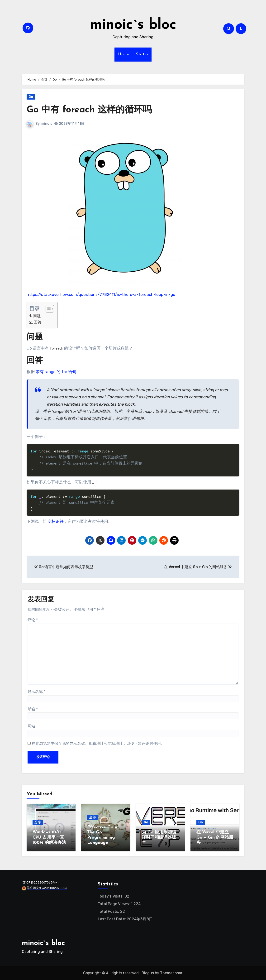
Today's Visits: (111, 896)
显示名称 (36, 692)
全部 (92, 817)
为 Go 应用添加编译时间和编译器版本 (159, 837)
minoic (47, 124)
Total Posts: (109, 911)
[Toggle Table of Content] (47, 309)
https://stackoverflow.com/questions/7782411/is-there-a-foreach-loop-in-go (101, 294)
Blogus (148, 973)
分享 (38, 822)
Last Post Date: (112, 919)
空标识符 (56, 521)
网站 (31, 726)
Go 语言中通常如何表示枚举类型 (64, 567)
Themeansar (171, 973)
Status (142, 54)
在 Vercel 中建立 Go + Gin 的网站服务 (198, 567)
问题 (37, 316)
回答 (38, 322)
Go (31, 97)
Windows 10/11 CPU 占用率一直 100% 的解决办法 (49, 837)
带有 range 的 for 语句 (56, 372)
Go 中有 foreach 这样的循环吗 (89, 110)
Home (123, 54)
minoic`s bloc (133, 25)
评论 (33, 620)
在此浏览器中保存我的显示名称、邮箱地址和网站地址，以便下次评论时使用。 (98, 743)
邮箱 (33, 709)
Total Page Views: (114, 904)
